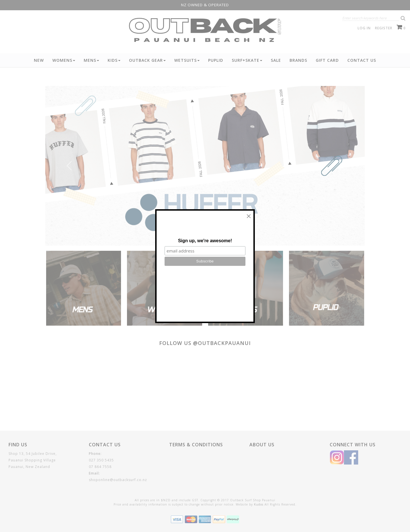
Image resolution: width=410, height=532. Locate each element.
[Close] (249, 216)
